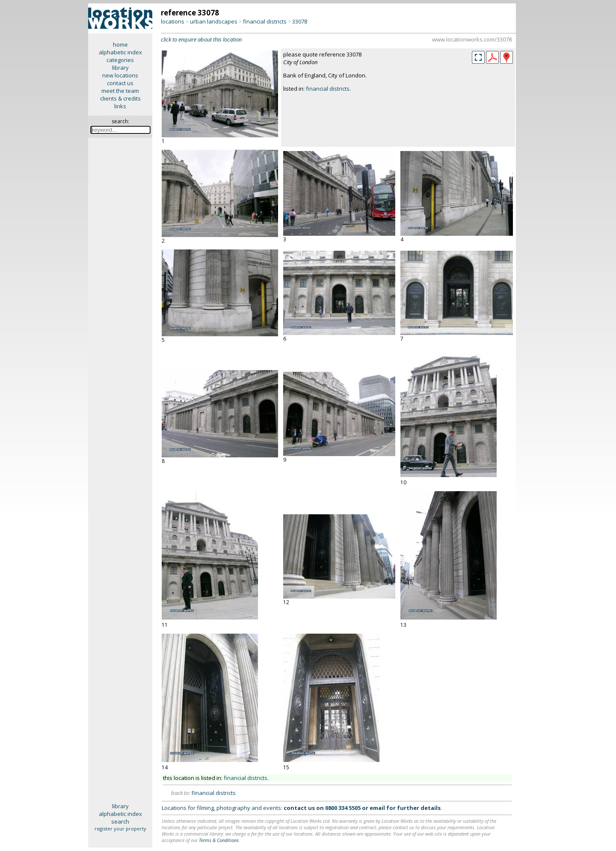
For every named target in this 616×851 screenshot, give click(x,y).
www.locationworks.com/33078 (472, 39)
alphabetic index (120, 52)
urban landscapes (214, 21)
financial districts (265, 21)
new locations (120, 75)
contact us (120, 83)
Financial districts (214, 793)
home (120, 44)
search (120, 821)
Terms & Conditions (219, 840)
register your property (120, 829)
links (120, 106)
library (120, 68)
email (377, 808)
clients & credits (120, 98)
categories (120, 60)
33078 (300, 21)
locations (173, 21)
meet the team (120, 91)
